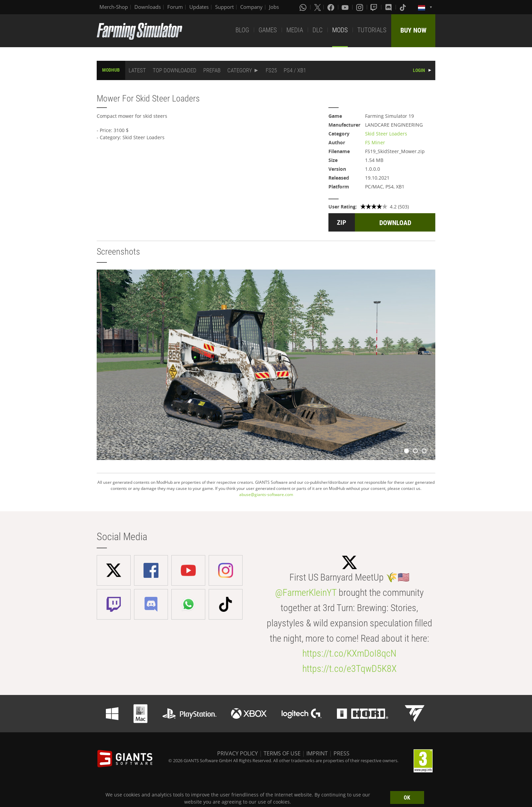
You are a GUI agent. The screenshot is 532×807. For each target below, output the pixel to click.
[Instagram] (360, 7)
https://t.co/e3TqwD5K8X (349, 669)
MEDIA (295, 30)
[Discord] (389, 7)
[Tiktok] (403, 7)
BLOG (242, 30)
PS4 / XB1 (295, 70)
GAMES (268, 30)
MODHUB (111, 70)
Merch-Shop (114, 7)
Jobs (274, 7)
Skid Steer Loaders (386, 134)
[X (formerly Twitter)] (318, 7)
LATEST (137, 70)
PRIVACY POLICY (237, 753)
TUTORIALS (372, 30)
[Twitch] (375, 7)
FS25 (271, 70)
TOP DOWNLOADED (175, 70)
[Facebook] (331, 7)
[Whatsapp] (304, 7)
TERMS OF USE (282, 753)
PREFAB (212, 70)
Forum (175, 7)
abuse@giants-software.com (266, 494)
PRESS (341, 753)
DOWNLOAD (395, 223)
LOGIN (419, 70)
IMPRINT (317, 753)
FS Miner (375, 142)
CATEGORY (240, 70)
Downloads (148, 7)
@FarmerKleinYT (306, 593)
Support (224, 7)
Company (251, 7)
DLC (318, 30)
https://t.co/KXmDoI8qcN (349, 653)
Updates (199, 7)
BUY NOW (413, 30)
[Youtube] (346, 7)
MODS (340, 30)
